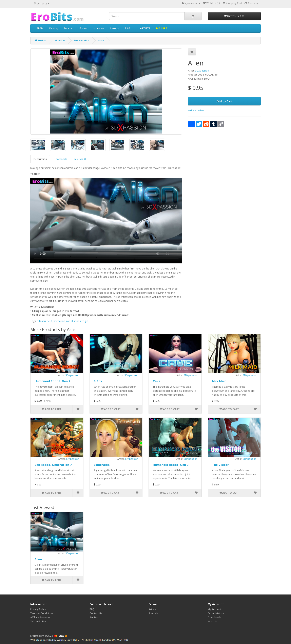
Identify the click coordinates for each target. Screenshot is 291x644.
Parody (114, 28)
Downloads (60, 159)
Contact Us (96, 613)
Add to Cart (224, 101)
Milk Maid (219, 381)
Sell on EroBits (38, 621)
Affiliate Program (40, 617)
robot (70, 321)
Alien (38, 559)
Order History (216, 613)
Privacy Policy (38, 609)
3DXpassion (202, 71)
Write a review (196, 110)
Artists (152, 609)
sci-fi (50, 321)
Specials (153, 613)
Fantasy (54, 28)
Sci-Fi (128, 28)
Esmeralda (102, 465)
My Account (214, 609)
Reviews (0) (80, 159)
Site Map (94, 617)
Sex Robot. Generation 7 (53, 465)
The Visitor (220, 465)
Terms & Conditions (42, 613)
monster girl (81, 321)
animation (59, 321)
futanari (41, 321)
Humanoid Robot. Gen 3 (171, 465)
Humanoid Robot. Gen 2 (52, 381)
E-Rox (98, 381)
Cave (157, 381)
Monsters (99, 28)
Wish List (213, 621)
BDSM (40, 28)
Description (40, 159)
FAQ (92, 609)
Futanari (69, 28)
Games (83, 28)
